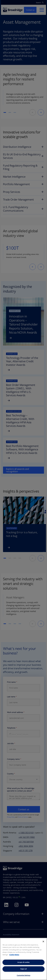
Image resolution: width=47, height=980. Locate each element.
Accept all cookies (23, 962)
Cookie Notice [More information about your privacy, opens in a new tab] (14, 955)
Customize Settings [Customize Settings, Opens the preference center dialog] (24, 975)
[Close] (43, 941)
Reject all (23, 969)
